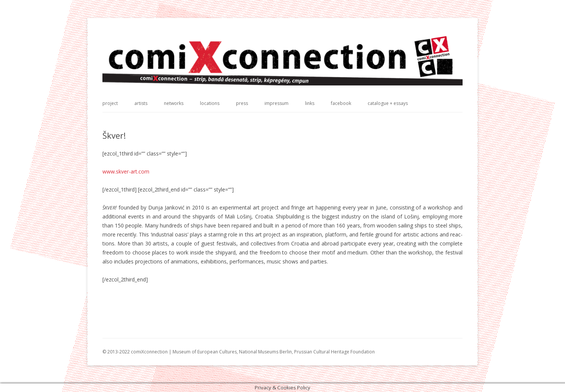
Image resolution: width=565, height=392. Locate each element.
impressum (276, 103)
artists (141, 103)
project (110, 103)
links (310, 103)
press (242, 103)
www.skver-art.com (126, 171)
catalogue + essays (388, 103)
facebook (341, 103)
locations (210, 103)
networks (174, 103)
